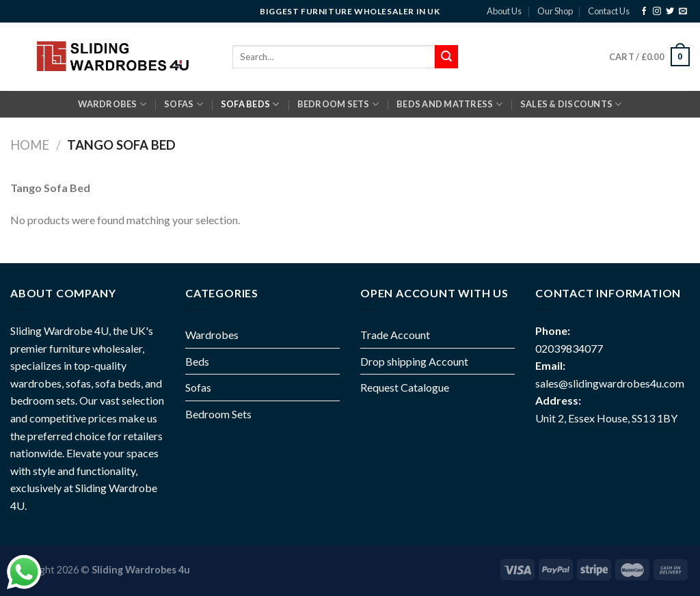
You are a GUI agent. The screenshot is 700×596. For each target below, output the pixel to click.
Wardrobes (112, 104)
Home (30, 145)
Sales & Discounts (571, 104)
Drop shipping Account (414, 361)
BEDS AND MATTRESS (449, 104)
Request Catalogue (405, 387)
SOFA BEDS (250, 104)
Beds (197, 361)
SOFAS (184, 104)
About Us (504, 11)
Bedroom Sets (218, 414)
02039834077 (569, 348)
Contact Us (609, 11)
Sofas (198, 387)
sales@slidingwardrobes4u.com (610, 383)
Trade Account (395, 335)
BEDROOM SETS (338, 104)
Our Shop (555, 11)
